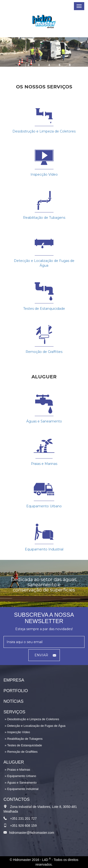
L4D (46, 860)
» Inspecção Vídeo (17, 732)
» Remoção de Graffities (21, 752)
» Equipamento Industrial (22, 789)
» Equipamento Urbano (20, 776)
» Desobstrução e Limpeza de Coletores (32, 719)
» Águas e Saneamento (21, 783)
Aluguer (14, 762)
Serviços (14, 712)
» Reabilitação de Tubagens (24, 739)
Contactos (17, 799)
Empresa (14, 680)
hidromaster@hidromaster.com (32, 833)
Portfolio (16, 691)
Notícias (13, 701)
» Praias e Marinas (17, 770)
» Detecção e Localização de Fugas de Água (35, 726)
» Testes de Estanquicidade (23, 745)
